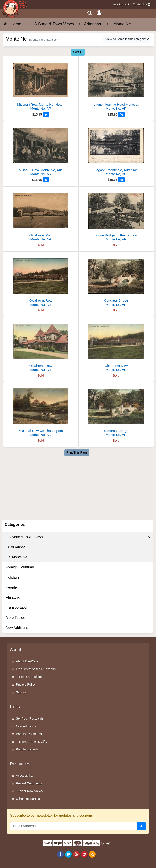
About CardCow (27, 661)
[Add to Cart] (46, 114)
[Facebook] (60, 854)
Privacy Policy (26, 684)
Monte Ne (17, 557)
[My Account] (99, 13)
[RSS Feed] (92, 854)
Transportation (17, 607)
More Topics (15, 618)
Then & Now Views (29, 791)
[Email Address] (73, 826)
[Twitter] (68, 854)
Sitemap (22, 692)
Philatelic (13, 597)
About (15, 650)
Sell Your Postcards (30, 718)
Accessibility (24, 776)
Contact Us (140, 4)
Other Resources (28, 799)
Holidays (12, 577)
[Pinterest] (84, 854)
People (11, 587)
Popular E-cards (27, 749)
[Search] (90, 13)
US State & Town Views (78, 537)
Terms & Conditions (30, 677)
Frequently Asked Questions (36, 669)
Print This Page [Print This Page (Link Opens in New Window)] (77, 452)
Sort (77, 52)
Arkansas (16, 547)
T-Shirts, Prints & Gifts (32, 742)
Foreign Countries (20, 567)
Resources (20, 764)
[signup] (141, 826)
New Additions (17, 628)
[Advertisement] (78, 487)
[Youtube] (76, 854)
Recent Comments (29, 783)
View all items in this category (127, 39)
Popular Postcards (29, 734)
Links (15, 707)
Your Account (121, 4)
